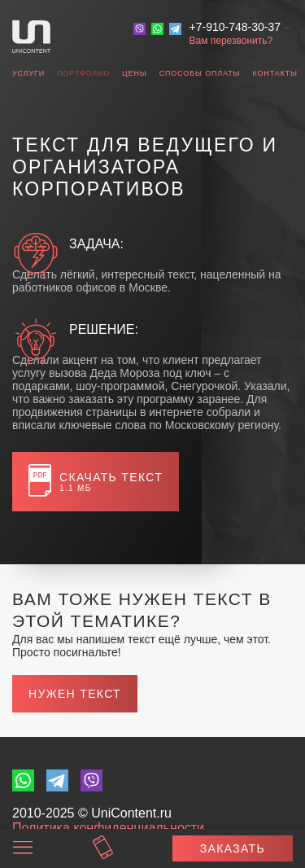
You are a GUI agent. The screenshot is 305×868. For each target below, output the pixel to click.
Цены (135, 73)
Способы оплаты (200, 73)
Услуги (28, 73)
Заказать (233, 848)
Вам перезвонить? (231, 41)
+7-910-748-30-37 (235, 27)
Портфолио (83, 73)
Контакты (274, 73)
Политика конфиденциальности (108, 828)
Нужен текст (75, 694)
